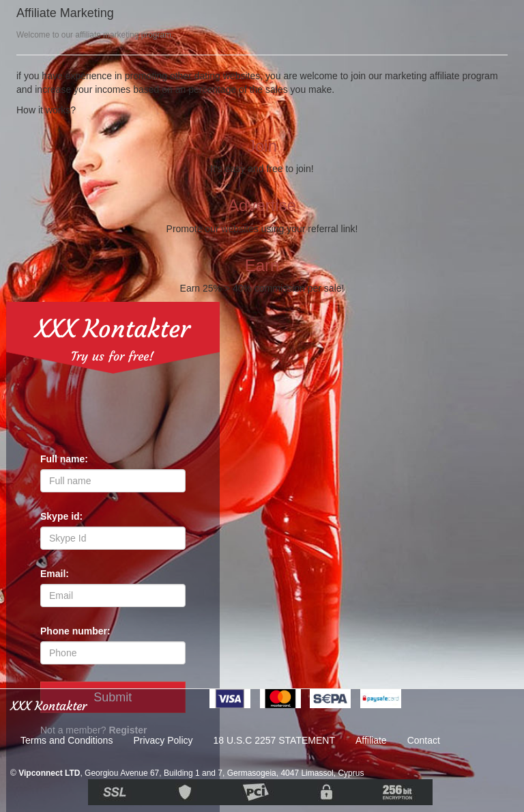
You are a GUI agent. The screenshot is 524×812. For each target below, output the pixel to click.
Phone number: (75, 631)
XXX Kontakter (113, 329)
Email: (55, 574)
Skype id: (61, 516)
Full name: (64, 459)
